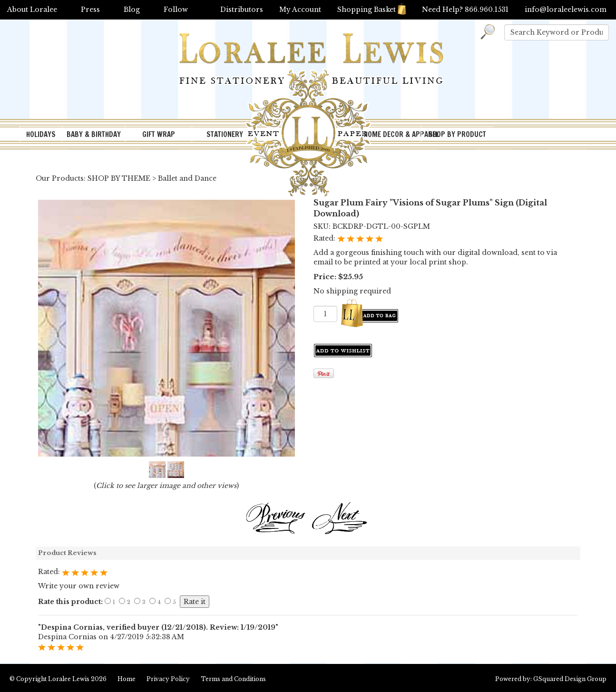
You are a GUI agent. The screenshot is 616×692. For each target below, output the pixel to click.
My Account (300, 10)
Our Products (60, 178)
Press (90, 10)
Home (127, 679)
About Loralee (32, 10)
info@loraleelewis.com (566, 10)
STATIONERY (225, 134)
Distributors (242, 10)
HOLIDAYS (41, 134)
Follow (176, 10)
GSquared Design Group (570, 679)
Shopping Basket (372, 10)
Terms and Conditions (233, 679)
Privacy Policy (168, 679)
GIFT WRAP (159, 134)
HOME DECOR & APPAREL (392, 134)
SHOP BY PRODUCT (457, 134)
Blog (132, 10)
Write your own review (79, 586)
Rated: (325, 238)
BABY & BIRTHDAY (94, 134)
